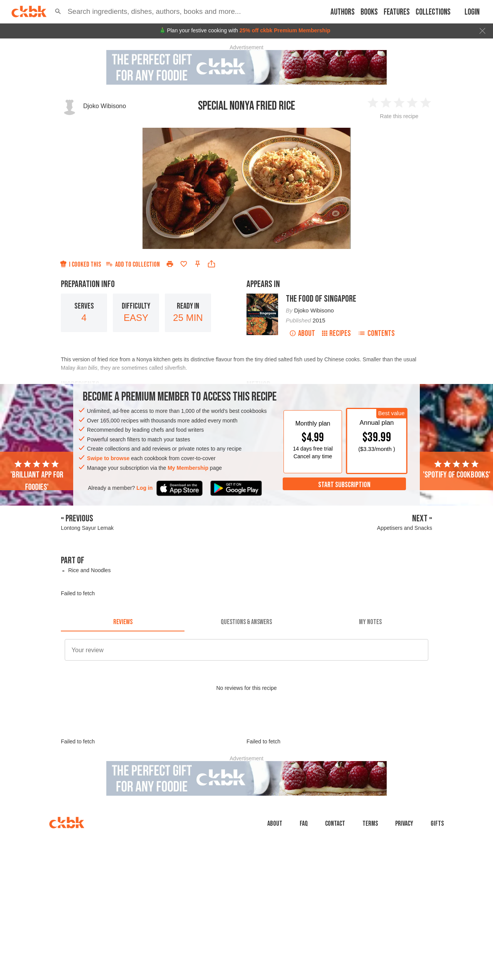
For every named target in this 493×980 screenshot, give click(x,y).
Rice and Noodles (90, 570)
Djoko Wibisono (105, 106)
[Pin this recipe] (198, 264)
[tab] (123, 622)
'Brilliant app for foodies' (37, 476)
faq (304, 824)
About (302, 333)
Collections (433, 12)
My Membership (188, 468)
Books (369, 12)
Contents (376, 333)
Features (397, 12)
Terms (370, 824)
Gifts (437, 824)
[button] (58, 12)
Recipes (336, 333)
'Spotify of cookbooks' (457, 470)
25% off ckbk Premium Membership (285, 30)
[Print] (170, 264)
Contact (335, 824)
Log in (144, 488)
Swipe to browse (108, 458)
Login (472, 12)
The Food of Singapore (321, 299)
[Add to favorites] (184, 264)
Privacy (404, 824)
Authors (343, 12)
